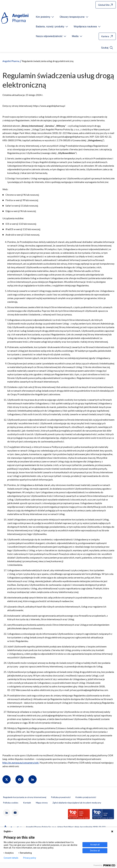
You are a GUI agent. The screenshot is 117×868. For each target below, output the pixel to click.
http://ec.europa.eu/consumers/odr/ (21, 763)
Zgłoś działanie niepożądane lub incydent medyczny (77, 803)
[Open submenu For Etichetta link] (45, 17)
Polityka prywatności (61, 797)
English (8, 831)
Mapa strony (42, 803)
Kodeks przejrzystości (86, 797)
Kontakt (27, 803)
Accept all (95, 845)
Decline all (95, 851)
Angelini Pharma (11, 61)
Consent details (11, 858)
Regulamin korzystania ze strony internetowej (25, 797)
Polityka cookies (11, 803)
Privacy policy (30, 858)
